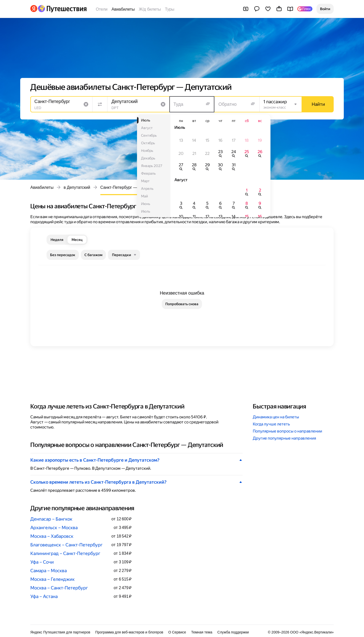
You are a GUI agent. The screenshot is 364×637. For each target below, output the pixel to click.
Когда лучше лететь (271, 424)
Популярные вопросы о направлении (287, 431)
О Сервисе (177, 632)
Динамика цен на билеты (276, 417)
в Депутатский (77, 187)
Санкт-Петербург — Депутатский (131, 187)
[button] (325, 9)
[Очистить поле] (86, 104)
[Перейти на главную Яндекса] (34, 9)
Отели (102, 9)
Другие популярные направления (284, 438)
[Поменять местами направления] (100, 104)
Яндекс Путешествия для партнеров (60, 632)
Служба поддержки (233, 632)
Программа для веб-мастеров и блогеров (129, 632)
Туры (170, 9)
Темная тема (202, 632)
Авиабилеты (123, 9)
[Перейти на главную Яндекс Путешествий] (62, 9)
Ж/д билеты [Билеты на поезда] (150, 9)
